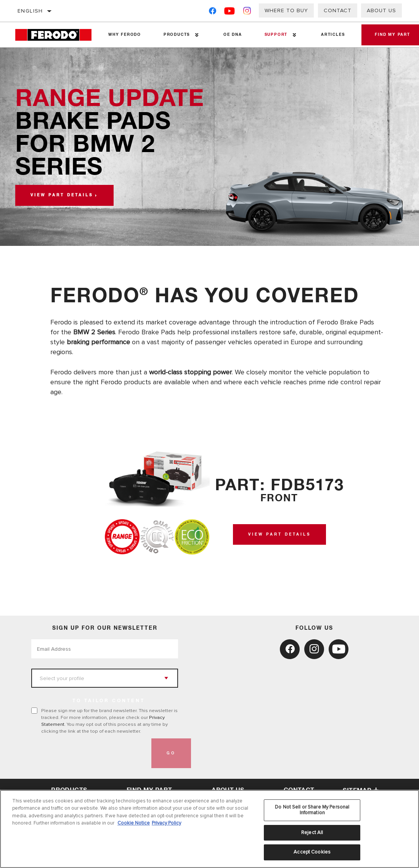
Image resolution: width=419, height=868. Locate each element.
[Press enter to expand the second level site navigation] (196, 35)
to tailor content (109, 701)
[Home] (56, 35)
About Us (381, 10)
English (30, 11)
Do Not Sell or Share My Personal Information (312, 810)
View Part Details (279, 534)
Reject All (312, 833)
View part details (62, 195)
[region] (209, 829)
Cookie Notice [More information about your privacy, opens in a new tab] (134, 823)
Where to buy (286, 10)
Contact (338, 10)
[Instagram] (247, 12)
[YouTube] (230, 12)
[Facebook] (213, 12)
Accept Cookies (312, 852)
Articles (329, 35)
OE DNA (231, 35)
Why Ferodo (124, 35)
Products (176, 35)
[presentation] (89, 753)
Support (274, 35)
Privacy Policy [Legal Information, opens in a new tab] (166, 823)
